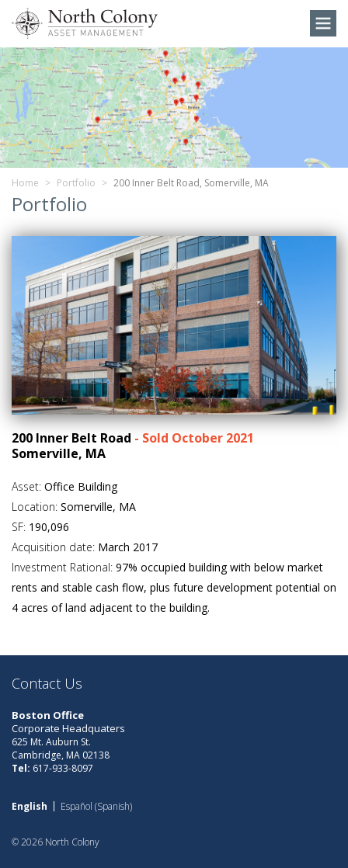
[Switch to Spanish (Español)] (96, 806)
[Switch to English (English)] (30, 806)
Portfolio (76, 183)
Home (25, 183)
